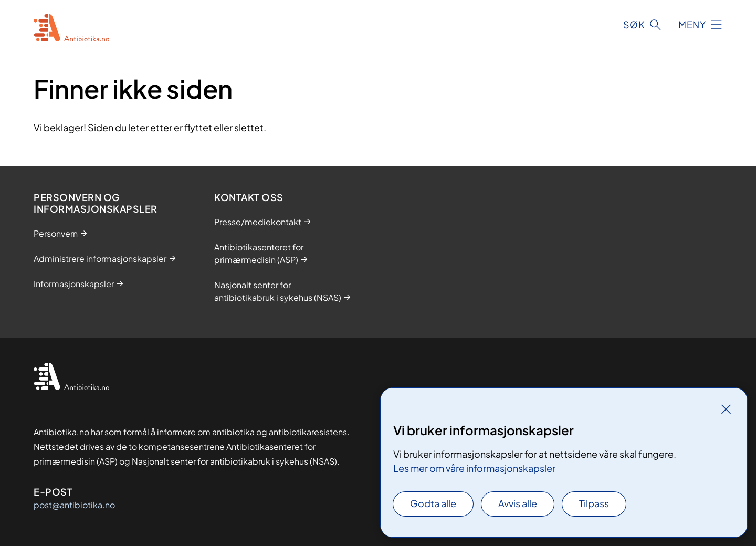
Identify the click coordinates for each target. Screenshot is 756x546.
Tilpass (594, 503)
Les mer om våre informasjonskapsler (474, 468)
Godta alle (433, 503)
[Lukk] (726, 409)
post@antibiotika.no (74, 505)
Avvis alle (518, 503)
